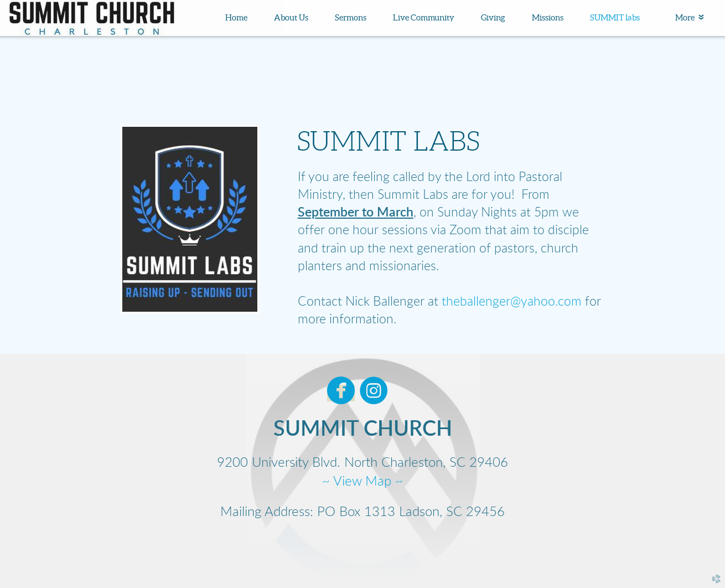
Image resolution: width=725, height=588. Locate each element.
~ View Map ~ (362, 482)
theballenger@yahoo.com (512, 302)
